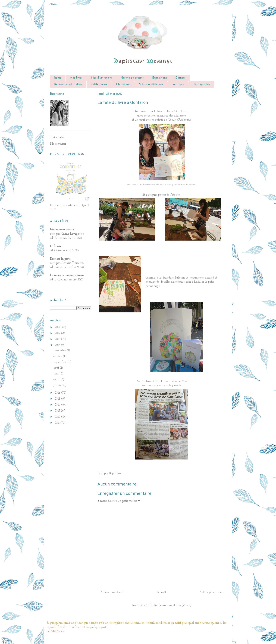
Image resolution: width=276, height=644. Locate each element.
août (57, 368)
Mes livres (76, 78)
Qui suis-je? (57, 137)
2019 (58, 333)
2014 (58, 405)
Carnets (181, 78)
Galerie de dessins (132, 78)
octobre (58, 356)
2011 (57, 423)
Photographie (201, 84)
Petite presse (99, 84)
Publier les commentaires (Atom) (171, 605)
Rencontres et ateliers (68, 84)
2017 (58, 345)
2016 (58, 393)
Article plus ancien (211, 592)
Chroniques (123, 84)
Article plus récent (112, 592)
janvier (58, 385)
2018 (58, 339)
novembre (60, 350)
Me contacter (58, 144)
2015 (58, 399)
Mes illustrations (102, 78)
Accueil (161, 592)
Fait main (178, 84)
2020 (58, 327)
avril (57, 379)
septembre (60, 362)
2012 (58, 417)
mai (57, 374)
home (58, 78)
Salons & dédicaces (151, 84)
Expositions (160, 78)
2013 (58, 411)
